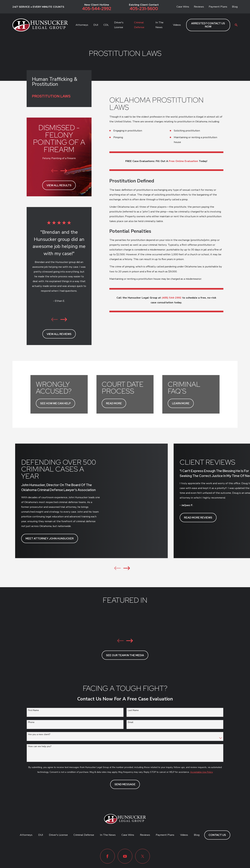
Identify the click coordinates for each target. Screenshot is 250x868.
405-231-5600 (144, 9)
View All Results (59, 185)
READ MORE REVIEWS (198, 518)
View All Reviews (59, 334)
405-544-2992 (97, 9)
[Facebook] (107, 856)
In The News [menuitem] (159, 25)
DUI (41, 835)
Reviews (199, 7)
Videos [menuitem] (177, 25)
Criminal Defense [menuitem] (139, 25)
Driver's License (58, 835)
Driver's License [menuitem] (119, 25)
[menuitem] (59, 96)
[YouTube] (125, 856)
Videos (184, 835)
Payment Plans (218, 7)
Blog (235, 7)
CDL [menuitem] (106, 25)
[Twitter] (143, 856)
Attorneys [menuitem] (82, 25)
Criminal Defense (84, 835)
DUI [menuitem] (96, 25)
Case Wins (183, 7)
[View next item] (64, 171)
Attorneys (26, 835)
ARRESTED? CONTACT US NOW (208, 25)
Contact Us (217, 835)
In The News (108, 835)
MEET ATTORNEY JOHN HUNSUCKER (50, 538)
